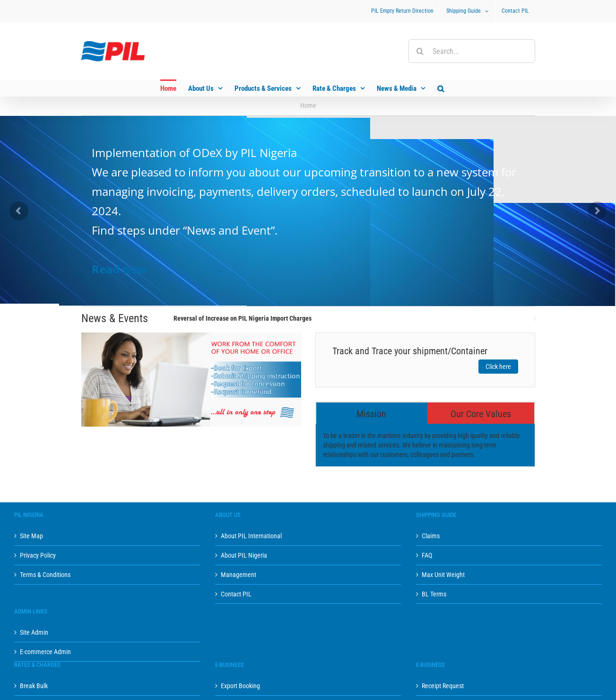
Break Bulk (34, 686)
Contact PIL (236, 594)
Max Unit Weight (443, 575)
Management (239, 575)
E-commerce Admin (45, 652)
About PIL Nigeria (244, 555)
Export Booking (240, 686)
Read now (119, 269)
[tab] (372, 413)
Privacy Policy (38, 555)
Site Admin (34, 632)
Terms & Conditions (45, 575)
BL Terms (434, 594)
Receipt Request (443, 686)
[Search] (420, 51)
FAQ (427, 555)
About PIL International (251, 536)
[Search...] (472, 51)
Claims (431, 536)
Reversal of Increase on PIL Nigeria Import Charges (243, 318)
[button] (441, 88)
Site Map (31, 536)
